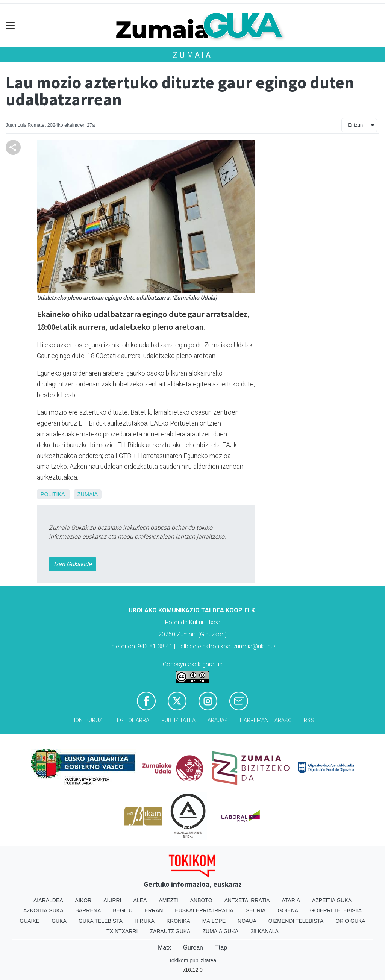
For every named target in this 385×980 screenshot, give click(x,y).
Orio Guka (350, 921)
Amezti (168, 900)
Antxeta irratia (247, 900)
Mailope (214, 921)
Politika (53, 494)
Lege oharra (132, 720)
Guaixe (30, 921)
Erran (154, 910)
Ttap (221, 947)
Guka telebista (101, 921)
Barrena (88, 910)
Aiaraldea (48, 900)
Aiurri (112, 900)
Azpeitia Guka (332, 900)
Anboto (201, 900)
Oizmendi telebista (296, 921)
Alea (140, 900)
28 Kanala (264, 931)
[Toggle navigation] (10, 25)
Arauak (218, 720)
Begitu (123, 910)
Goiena (288, 910)
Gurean (193, 947)
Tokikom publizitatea (192, 960)
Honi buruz (87, 720)
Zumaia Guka (220, 931)
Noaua (247, 921)
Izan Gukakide (73, 564)
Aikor (83, 900)
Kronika (178, 921)
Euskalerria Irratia (204, 910)
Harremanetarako (266, 720)
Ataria (291, 900)
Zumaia (192, 55)
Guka (59, 921)
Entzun (355, 125)
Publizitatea (178, 720)
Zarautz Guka (170, 931)
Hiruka (145, 921)
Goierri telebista (336, 910)
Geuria (256, 910)
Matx (164, 947)
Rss (309, 720)
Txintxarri (122, 931)
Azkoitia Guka (43, 910)
